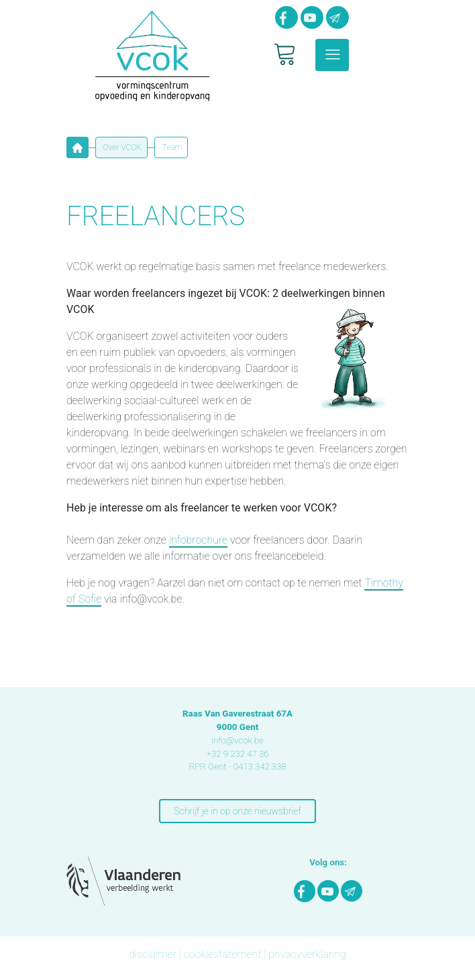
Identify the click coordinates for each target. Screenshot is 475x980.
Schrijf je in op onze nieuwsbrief (237, 811)
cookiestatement (222, 954)
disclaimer (153, 954)
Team (171, 147)
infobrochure (199, 540)
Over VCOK (121, 147)
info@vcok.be (237, 740)
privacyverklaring (307, 954)
